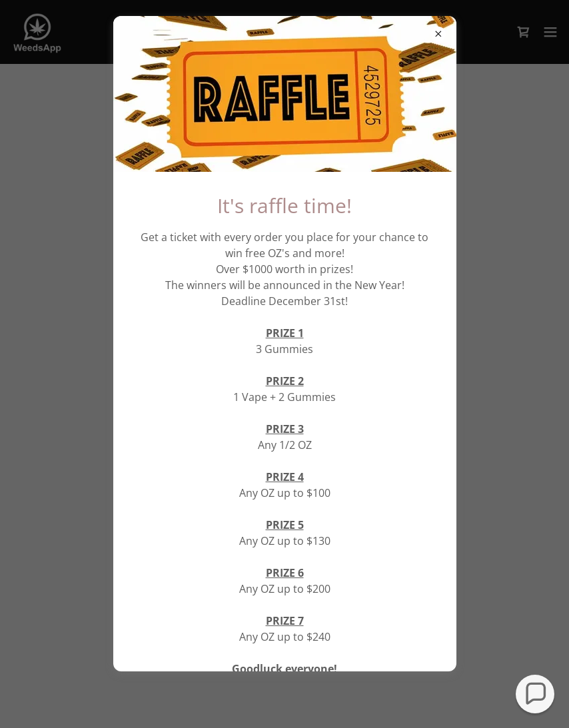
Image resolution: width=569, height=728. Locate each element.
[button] (535, 694)
